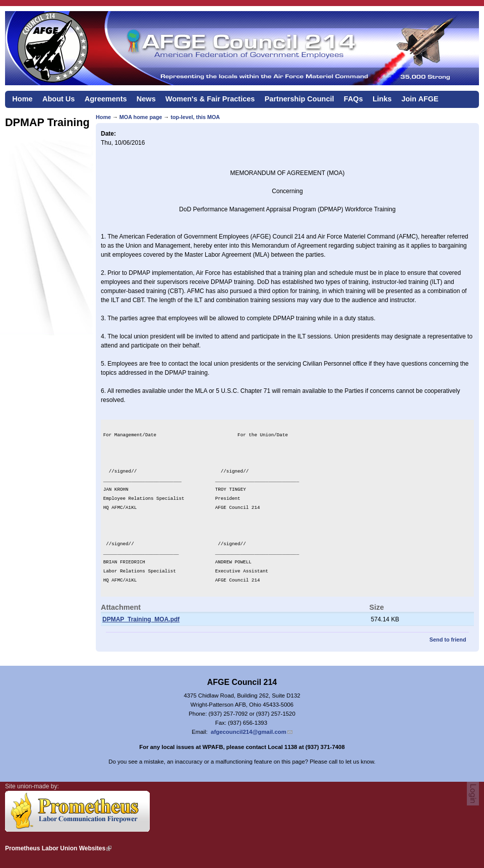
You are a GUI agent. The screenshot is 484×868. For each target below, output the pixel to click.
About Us (59, 99)
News (146, 99)
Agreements (106, 99)
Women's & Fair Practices (210, 99)
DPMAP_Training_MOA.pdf (141, 619)
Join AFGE (420, 99)
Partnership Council (299, 99)
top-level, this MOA (195, 117)
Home (22, 99)
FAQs (353, 99)
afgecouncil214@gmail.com (249, 732)
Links (382, 99)
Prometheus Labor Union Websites (55, 848)
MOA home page (141, 117)
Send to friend (448, 640)
